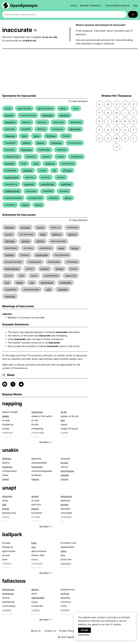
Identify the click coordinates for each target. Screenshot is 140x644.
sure (7, 283)
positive (45, 269)
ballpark (9, 115)
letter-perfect (12, 269)
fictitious (51, 136)
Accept (84, 633)
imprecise (56, 143)
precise (59, 269)
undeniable (66, 283)
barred (6, 509)
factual (75, 248)
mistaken (28, 170)
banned (64, 505)
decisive (72, 234)
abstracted (37, 412)
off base (67, 170)
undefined (66, 184)
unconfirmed (47, 184)
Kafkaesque (8, 589)
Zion (34, 547)
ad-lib (64, 412)
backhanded (38, 598)
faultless (9, 255)
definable (10, 241)
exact (61, 248)
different (7, 459)
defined (25, 241)
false (24, 136)
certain (40, 227)
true (32, 283)
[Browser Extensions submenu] (91, 6)
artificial (65, 594)
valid (48, 289)
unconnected (67, 471)
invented (9, 164)
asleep (6, 416)
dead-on (57, 234)
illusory (41, 143)
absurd (35, 496)
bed (63, 420)
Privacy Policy (67, 631)
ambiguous (66, 496)
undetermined (12, 191)
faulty (37, 136)
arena (63, 551)
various (35, 479)
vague (25, 205)
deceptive (10, 122)
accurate (25, 227)
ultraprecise (47, 283)
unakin (10, 450)
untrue (68, 198)
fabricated (75, 129)
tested (20, 283)
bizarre (35, 509)
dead (43, 234)
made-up (50, 164)
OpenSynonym (24, 6)
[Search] (133, 14)
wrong (38, 205)
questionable (12, 177)
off (54, 170)
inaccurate (37, 467)
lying (36, 164)
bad (4, 505)
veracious (10, 296)
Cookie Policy (84, 637)
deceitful (64, 115)
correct (9, 234)
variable (65, 475)
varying (64, 479)
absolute (9, 227)
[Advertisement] (70, 71)
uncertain (29, 184)
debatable (48, 115)
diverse (64, 463)
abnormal (7, 496)
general (26, 143)
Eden (34, 543)
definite (40, 241)
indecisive (26, 150)
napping (12, 403)
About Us (36, 631)
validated (63, 289)
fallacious (10, 136)
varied (5, 479)
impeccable (42, 255)
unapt (9, 488)
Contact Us (50, 631)
